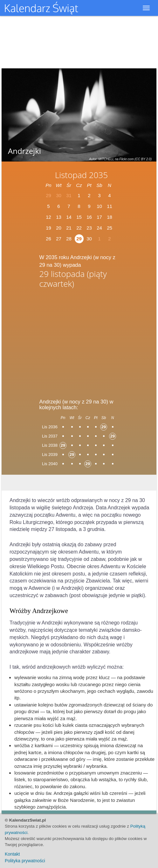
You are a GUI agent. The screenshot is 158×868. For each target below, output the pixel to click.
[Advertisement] (79, 341)
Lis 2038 (50, 445)
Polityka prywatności (25, 861)
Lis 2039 (50, 455)
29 (79, 239)
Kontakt (12, 854)
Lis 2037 (50, 436)
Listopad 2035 (81, 175)
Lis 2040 (50, 464)
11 (110, 206)
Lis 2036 (50, 427)
